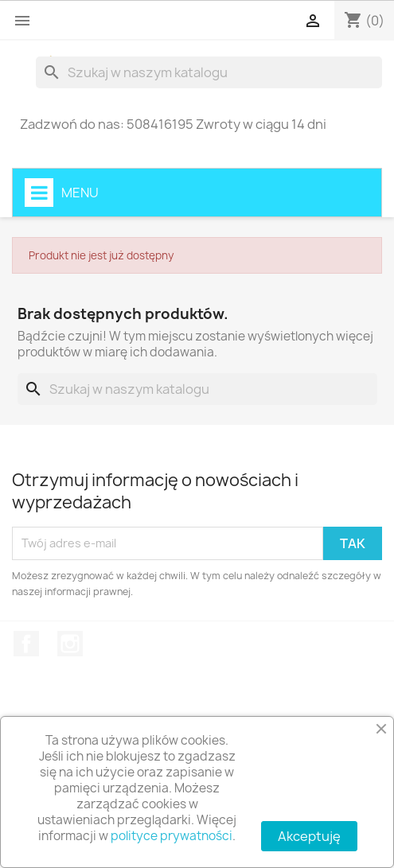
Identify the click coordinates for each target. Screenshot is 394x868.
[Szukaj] (209, 72)
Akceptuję (309, 836)
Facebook (26, 644)
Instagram (70, 644)
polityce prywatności (172, 836)
